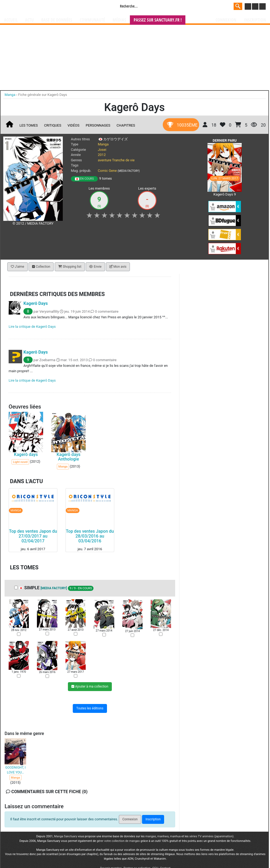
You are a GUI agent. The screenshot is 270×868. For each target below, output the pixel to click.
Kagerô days (26, 454)
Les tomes (29, 125)
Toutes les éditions (90, 708)
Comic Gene (107, 171)
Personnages (98, 125)
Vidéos (73, 125)
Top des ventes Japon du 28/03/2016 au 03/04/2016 (90, 536)
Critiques (53, 125)
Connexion (226, 20)
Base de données (57, 20)
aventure (105, 160)
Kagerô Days (36, 303)
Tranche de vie (123, 160)
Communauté (92, 20)
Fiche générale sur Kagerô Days (42, 95)
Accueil (11, 20)
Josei (102, 150)
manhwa (163, 836)
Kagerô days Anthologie (68, 457)
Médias (119, 20)
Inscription (255, 20)
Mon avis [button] (118, 267)
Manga (47, 7)
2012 (102, 155)
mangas (151, 836)
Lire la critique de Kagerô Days (32, 327)
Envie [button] (95, 267)
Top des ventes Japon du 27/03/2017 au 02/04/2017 (33, 536)
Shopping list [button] (70, 267)
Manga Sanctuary (66, 836)
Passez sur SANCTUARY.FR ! (158, 20)
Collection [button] (41, 267)
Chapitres (126, 125)
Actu (29, 20)
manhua (175, 836)
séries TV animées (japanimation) (211, 836)
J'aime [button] (18, 267)
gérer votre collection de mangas (118, 841)
